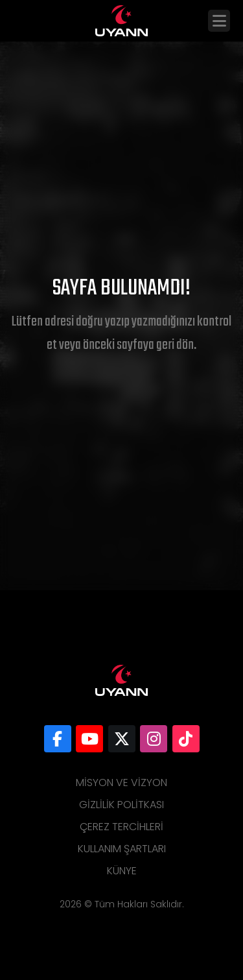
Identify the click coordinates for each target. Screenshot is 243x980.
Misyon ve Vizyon (121, 783)
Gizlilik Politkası (121, 805)
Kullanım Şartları (122, 849)
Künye (122, 871)
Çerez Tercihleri (121, 827)
